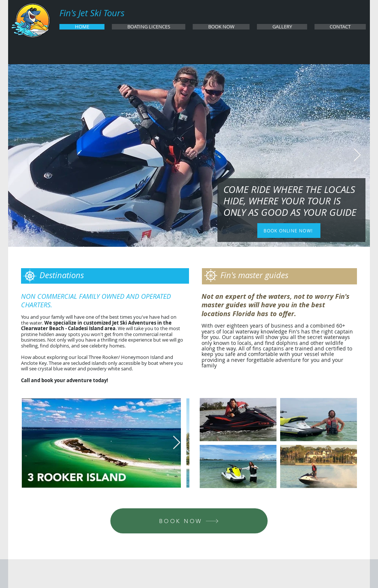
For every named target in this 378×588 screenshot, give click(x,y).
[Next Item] (357, 155)
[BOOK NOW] (189, 521)
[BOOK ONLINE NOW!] (289, 231)
